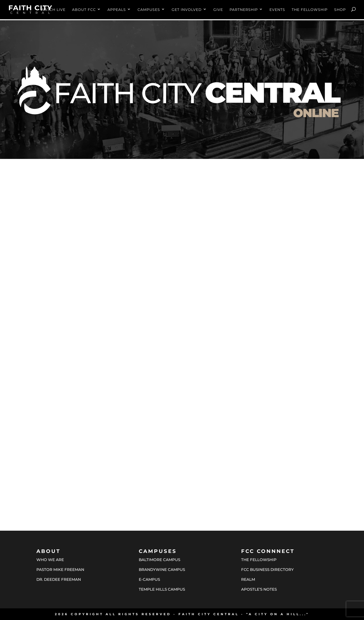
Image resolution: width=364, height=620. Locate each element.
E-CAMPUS (149, 579)
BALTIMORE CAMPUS (160, 560)
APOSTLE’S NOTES (259, 589)
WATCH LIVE (53, 10)
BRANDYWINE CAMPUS (162, 570)
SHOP (340, 10)
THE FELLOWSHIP (310, 10)
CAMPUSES (149, 10)
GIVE (218, 10)
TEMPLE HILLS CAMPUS (162, 589)
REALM (248, 579)
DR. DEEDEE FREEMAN (59, 579)
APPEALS (117, 10)
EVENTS (277, 10)
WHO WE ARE (50, 560)
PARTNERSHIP (244, 10)
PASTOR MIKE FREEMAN (60, 570)
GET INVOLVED (187, 10)
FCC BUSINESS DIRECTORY (267, 570)
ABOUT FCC (84, 10)
